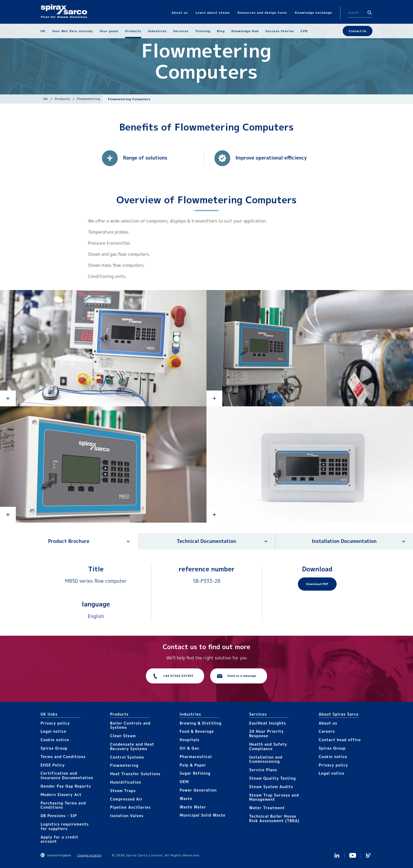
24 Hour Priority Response (266, 734)
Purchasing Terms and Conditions (63, 805)
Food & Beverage (197, 731)
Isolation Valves (127, 816)
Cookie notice (55, 740)
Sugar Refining (195, 773)
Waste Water (193, 807)
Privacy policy (55, 723)
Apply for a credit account (59, 839)
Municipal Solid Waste (203, 815)
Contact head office (340, 740)
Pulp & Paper (193, 765)
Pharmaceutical (196, 757)
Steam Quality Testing (272, 778)
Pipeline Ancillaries (130, 807)
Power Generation (198, 790)
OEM (184, 782)
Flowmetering (88, 99)
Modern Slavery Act (61, 795)
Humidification (126, 782)
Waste (186, 799)
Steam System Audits (271, 787)
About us (328, 723)
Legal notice (53, 731)
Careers (327, 731)
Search (370, 13)
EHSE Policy (53, 765)
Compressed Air (126, 799)
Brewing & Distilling (201, 723)
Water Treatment (267, 808)
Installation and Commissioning (266, 759)
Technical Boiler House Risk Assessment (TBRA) (274, 818)
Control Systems (127, 757)
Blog (368, 855)
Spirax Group (54, 748)
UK (46, 99)
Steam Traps (123, 791)
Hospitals (190, 740)
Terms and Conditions (63, 757)
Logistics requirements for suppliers (65, 826)
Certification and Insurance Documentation (67, 775)
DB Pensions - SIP (59, 816)
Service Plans (263, 770)
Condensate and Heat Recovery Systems (132, 746)
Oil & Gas (189, 748)
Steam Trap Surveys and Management (274, 797)
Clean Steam (123, 736)
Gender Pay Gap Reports (66, 786)
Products (62, 99)
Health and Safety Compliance (268, 746)
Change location (89, 855)
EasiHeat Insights (268, 723)
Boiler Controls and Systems (130, 725)
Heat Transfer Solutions (135, 774)
